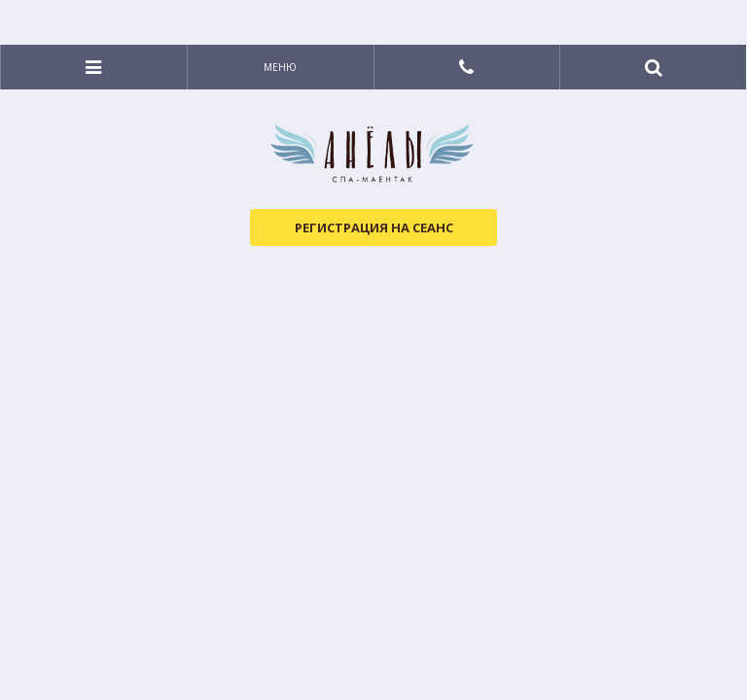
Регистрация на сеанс (374, 227)
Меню (280, 67)
